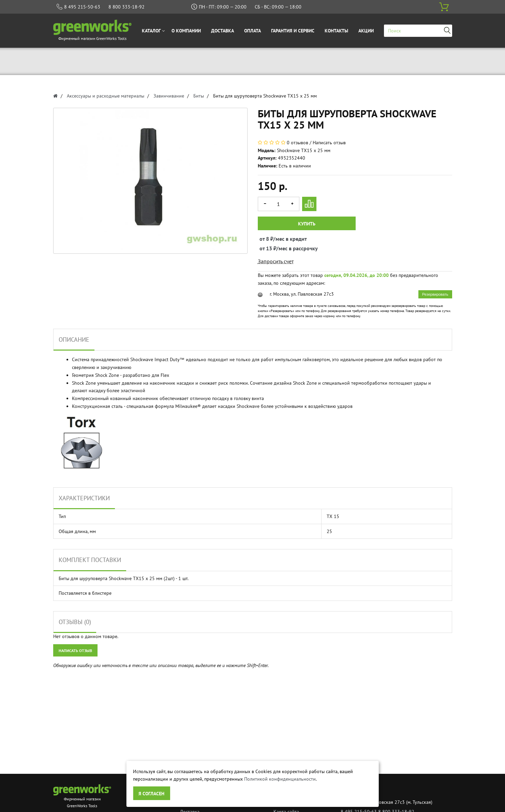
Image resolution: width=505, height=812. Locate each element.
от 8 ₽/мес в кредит (266, 239)
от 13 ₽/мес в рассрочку (266, 248)
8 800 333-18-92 (127, 7)
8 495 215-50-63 (82, 7)
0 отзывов (298, 143)
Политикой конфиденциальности (280, 779)
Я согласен (151, 794)
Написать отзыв (329, 143)
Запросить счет (276, 261)
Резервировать (435, 294)
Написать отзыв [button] (75, 651)
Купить (307, 224)
